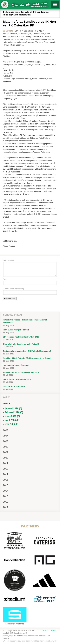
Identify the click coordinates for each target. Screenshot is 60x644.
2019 (6, 463)
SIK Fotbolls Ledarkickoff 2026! (30, 381)
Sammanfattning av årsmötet (30, 367)
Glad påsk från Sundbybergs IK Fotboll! (30, 346)
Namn (6, 279)
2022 (6, 447)
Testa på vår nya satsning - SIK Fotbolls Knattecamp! (30, 353)
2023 (6, 441)
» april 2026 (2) (11, 420)
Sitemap (54, 631)
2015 (6, 485)
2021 (6, 452)
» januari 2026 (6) (13, 408)
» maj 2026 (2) (11, 424)
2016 (6, 480)
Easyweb (53, 641)
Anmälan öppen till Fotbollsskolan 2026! (30, 374)
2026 (6, 404)
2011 (6, 507)
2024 (6, 436)
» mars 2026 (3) (12, 416)
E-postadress (14, 289)
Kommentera (8, 260)
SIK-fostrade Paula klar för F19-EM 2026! (30, 338)
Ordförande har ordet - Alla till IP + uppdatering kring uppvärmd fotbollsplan (26, 13)
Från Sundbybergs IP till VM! (30, 331)
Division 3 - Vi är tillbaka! (30, 388)
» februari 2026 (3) (13, 412)
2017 (6, 474)
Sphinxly (29, 641)
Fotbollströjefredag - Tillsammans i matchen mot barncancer (30, 323)
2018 (6, 469)
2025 (6, 430)
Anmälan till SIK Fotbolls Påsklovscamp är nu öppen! (30, 360)
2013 (6, 496)
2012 (6, 502)
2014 (6, 491)
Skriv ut (45, 631)
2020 (6, 458)
